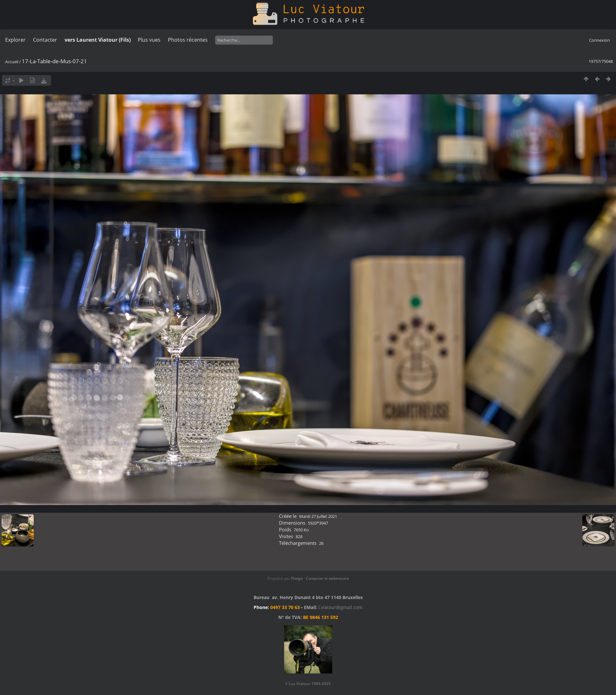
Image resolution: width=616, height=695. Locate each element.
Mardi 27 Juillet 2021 (318, 516)
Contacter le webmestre (327, 578)
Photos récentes (188, 40)
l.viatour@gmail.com (340, 607)
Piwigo (297, 578)
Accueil (12, 62)
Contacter (45, 40)
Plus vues (149, 40)
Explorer (15, 40)
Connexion (599, 40)
